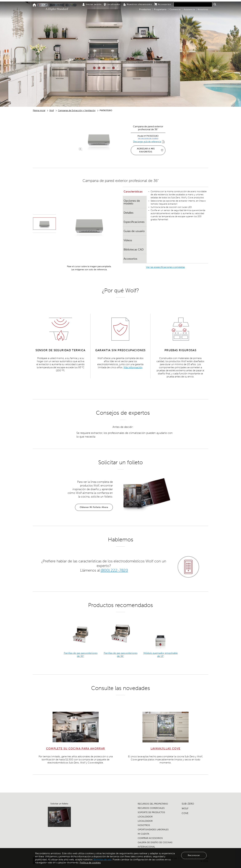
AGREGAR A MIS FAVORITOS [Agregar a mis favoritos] (150, 150)
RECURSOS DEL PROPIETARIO (153, 804)
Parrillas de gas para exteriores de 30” (81, 655)
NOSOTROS (144, 825)
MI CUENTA (143, 834)
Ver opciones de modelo (148, 138)
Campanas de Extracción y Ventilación (77, 110)
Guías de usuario (134, 231)
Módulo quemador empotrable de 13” (161, 655)
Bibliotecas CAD (134, 250)
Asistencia (189, 9)
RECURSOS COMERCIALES (151, 808)
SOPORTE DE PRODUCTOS (151, 812)
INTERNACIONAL (146, 847)
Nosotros (203, 9)
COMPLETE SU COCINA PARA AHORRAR (76, 749)
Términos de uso (102, 859)
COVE (185, 813)
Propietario (160, 9)
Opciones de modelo (132, 202)
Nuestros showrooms (137, 4)
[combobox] (193, 4)
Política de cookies (90, 863)
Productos (145, 9)
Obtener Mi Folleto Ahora (94, 507)
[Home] (34, 5)
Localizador (112, 4)
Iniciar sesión (92, 4)
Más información (133, 367)
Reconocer (194, 855)
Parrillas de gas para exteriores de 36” (121, 655)
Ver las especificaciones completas (165, 267)
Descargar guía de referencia (147, 142)
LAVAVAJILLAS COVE (166, 749)
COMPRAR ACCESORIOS (150, 838)
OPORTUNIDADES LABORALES (153, 830)
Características (133, 192)
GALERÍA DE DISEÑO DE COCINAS (155, 842)
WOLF (185, 808)
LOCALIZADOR (145, 817)
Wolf (52, 110)
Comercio (175, 9)
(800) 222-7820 (114, 570)
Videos (128, 240)
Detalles (128, 213)
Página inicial (39, 110)
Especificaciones (134, 222)
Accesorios (163, 4)
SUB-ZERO (188, 804)
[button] (215, 4)
